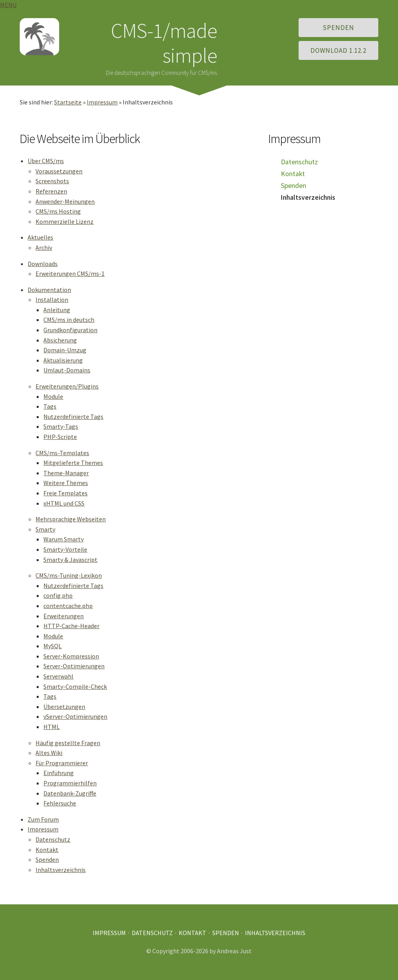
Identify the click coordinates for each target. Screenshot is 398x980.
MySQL (52, 646)
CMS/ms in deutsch (69, 320)
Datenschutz (53, 839)
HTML (51, 727)
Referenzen (51, 191)
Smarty (45, 529)
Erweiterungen (64, 616)
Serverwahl (58, 676)
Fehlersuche (60, 803)
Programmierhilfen (70, 783)
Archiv (44, 247)
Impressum (102, 102)
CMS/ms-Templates (62, 453)
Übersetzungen (64, 707)
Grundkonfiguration (70, 330)
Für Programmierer (62, 763)
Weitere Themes (66, 483)
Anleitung (57, 310)
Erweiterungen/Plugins (67, 386)
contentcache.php (68, 606)
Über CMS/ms (46, 161)
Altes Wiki (49, 753)
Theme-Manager (66, 473)
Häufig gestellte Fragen (68, 743)
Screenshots (52, 181)
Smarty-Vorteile (65, 549)
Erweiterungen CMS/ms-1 (70, 273)
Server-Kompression (71, 656)
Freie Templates (65, 493)
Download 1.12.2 (338, 50)
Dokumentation (49, 290)
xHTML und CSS (64, 503)
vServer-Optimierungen (75, 716)
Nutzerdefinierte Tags (73, 417)
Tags (50, 406)
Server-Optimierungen (74, 666)
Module (53, 396)
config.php (58, 595)
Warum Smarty (64, 539)
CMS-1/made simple (164, 43)
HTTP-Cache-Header (71, 626)
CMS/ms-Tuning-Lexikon (69, 575)
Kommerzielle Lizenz (64, 221)
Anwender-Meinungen (65, 201)
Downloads (43, 264)
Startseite (68, 102)
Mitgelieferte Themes (73, 463)
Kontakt (47, 850)
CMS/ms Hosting (58, 211)
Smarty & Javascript (70, 560)
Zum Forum (43, 819)
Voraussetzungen (59, 171)
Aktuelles (40, 237)
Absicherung (60, 340)
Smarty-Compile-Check (75, 686)
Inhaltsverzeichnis (61, 870)
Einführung (59, 773)
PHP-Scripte (60, 437)
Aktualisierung (63, 360)
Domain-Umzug (65, 350)
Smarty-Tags (61, 426)
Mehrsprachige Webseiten (71, 519)
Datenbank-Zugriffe (70, 793)
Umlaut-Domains (67, 370)
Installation (52, 299)
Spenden (338, 28)
